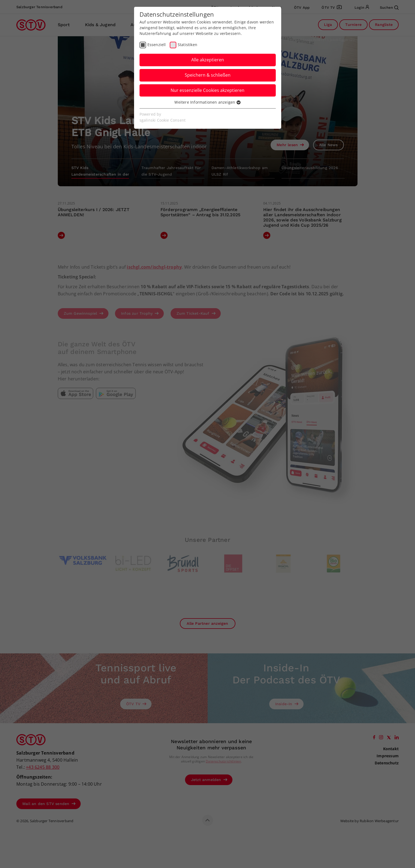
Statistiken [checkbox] (187, 45)
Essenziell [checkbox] (157, 45)
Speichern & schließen (208, 75)
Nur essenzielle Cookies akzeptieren (207, 90)
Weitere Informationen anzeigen (207, 102)
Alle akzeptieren (208, 60)
